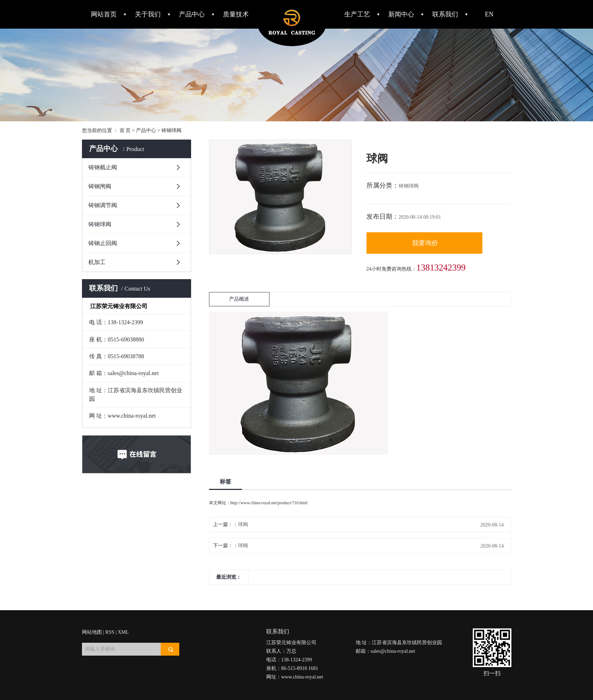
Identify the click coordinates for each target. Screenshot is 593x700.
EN (489, 14)
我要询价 (425, 243)
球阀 (243, 524)
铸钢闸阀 (100, 186)
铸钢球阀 (171, 130)
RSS (110, 632)
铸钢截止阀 (103, 167)
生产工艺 (357, 14)
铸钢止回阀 (103, 243)
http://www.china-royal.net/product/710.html (269, 503)
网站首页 (104, 14)
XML (123, 632)
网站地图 (92, 632)
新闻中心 (401, 14)
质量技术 (236, 14)
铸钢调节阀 (103, 205)
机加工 (97, 262)
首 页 (125, 130)
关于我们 (148, 14)
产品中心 (192, 14)
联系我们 (445, 14)
